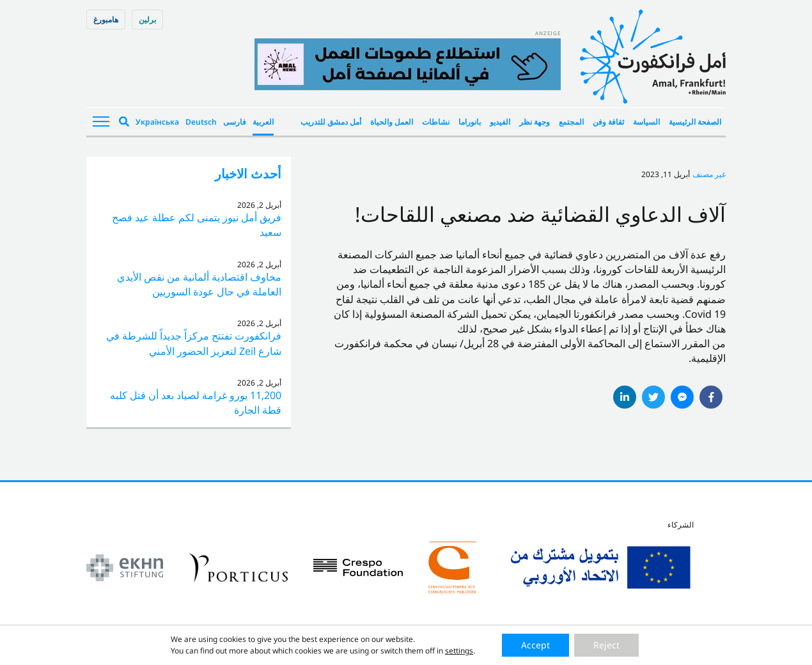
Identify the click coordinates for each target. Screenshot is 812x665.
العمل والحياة (392, 122)
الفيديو (500, 122)
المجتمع (571, 122)
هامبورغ (106, 20)
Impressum (362, 651)
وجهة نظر (535, 122)
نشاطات (436, 122)
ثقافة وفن (608, 122)
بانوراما (470, 122)
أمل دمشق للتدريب (331, 122)
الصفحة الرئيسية (695, 122)
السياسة (646, 122)
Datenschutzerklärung (434, 651)
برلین (147, 20)
